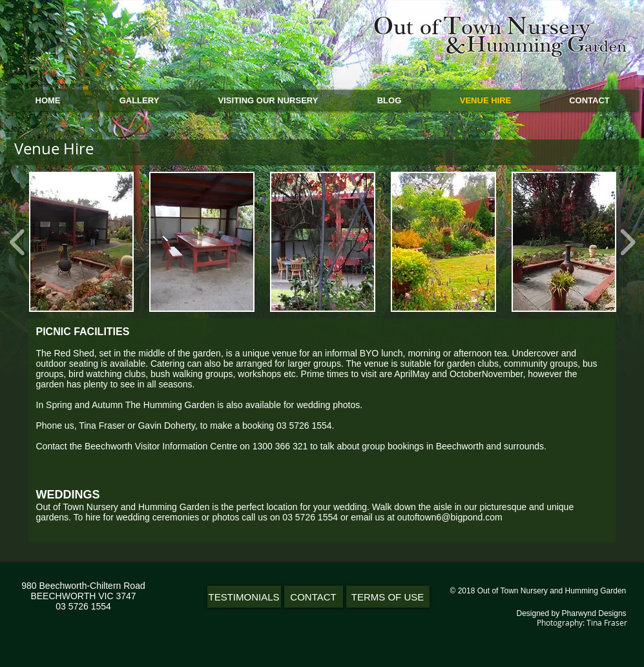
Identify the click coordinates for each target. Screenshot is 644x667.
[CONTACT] (314, 597)
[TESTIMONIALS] (244, 597)
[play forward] (628, 241)
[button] (82, 242)
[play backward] (18, 241)
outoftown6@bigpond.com (450, 517)
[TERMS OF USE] (388, 597)
